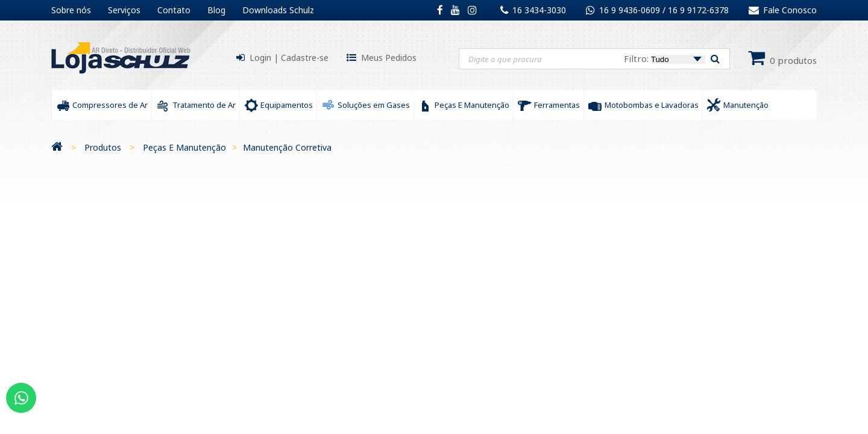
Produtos (103, 147)
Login (260, 58)
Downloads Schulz (278, 10)
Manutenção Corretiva (287, 147)
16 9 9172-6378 (698, 10)
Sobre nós (71, 10)
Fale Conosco (783, 10)
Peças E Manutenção (184, 147)
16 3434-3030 (539, 10)
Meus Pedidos (389, 58)
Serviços (124, 10)
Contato (174, 10)
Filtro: (665, 58)
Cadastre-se (305, 58)
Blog (216, 10)
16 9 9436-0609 (631, 10)
